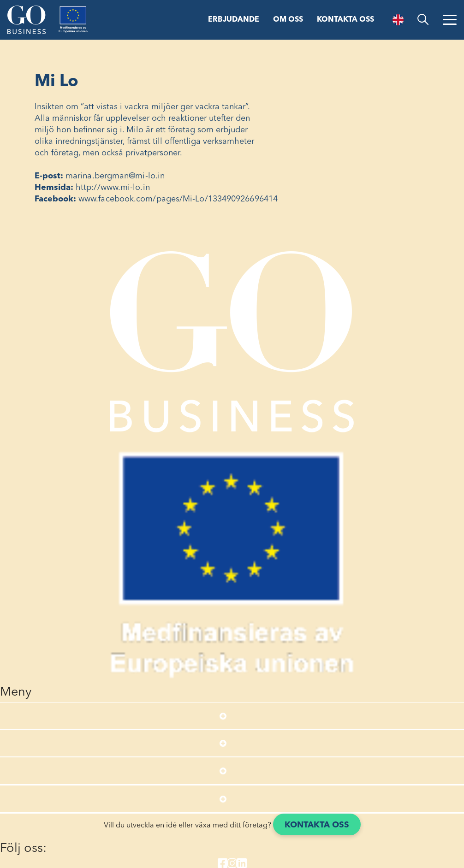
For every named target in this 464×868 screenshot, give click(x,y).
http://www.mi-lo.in (113, 188)
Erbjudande (234, 20)
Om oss (288, 20)
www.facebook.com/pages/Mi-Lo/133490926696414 (178, 199)
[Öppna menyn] (450, 20)
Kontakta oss (345, 20)
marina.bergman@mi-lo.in (115, 176)
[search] (423, 20)
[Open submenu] (223, 716)
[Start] (26, 20)
